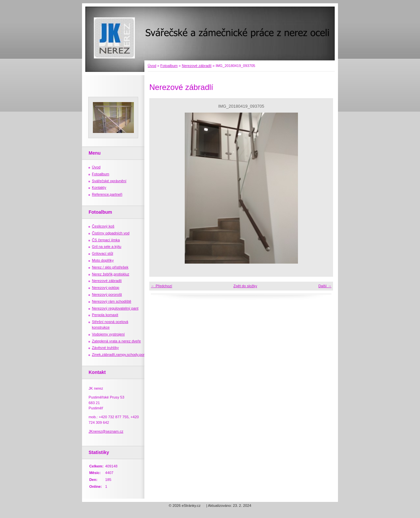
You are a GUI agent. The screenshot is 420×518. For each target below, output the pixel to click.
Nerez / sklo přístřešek (110, 267)
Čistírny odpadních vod (111, 233)
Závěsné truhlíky (105, 348)
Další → (325, 286)
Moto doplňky (103, 260)
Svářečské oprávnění (109, 181)
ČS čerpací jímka (106, 240)
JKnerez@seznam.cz (106, 431)
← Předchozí (162, 286)
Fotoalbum (169, 66)
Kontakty (99, 187)
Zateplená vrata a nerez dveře (116, 341)
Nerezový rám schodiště (112, 301)
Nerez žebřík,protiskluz (111, 274)
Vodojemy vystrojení (108, 334)
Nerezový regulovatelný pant (115, 308)
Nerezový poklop (105, 288)
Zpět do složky (245, 286)
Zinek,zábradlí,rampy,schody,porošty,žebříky (128, 355)
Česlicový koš (103, 226)
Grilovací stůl (103, 253)
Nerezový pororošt (107, 294)
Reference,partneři (107, 194)
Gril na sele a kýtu (107, 247)
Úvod (152, 66)
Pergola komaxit (105, 315)
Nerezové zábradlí (197, 66)
